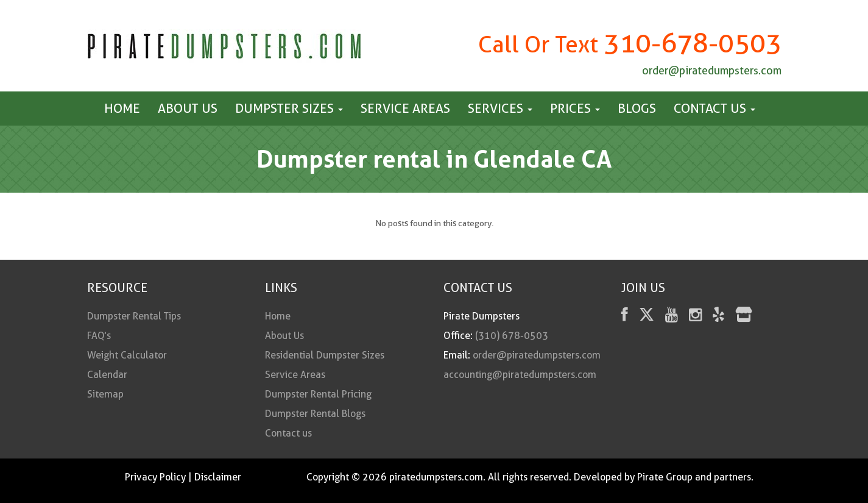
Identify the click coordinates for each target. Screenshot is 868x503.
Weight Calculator (127, 355)
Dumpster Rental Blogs (315, 414)
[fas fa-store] (744, 317)
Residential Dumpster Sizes (325, 355)
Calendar (107, 375)
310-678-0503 (693, 43)
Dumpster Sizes (289, 108)
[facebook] (625, 317)
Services (500, 108)
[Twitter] (647, 317)
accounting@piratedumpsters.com (520, 375)
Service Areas (405, 108)
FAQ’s (99, 336)
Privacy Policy (155, 477)
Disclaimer (218, 477)
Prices (575, 108)
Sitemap (105, 394)
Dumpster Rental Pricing (318, 394)
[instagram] (695, 317)
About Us (188, 108)
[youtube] (672, 317)
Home (122, 108)
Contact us (715, 108)
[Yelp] (718, 317)
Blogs (637, 108)
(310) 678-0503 (512, 336)
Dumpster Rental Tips (134, 316)
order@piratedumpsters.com (712, 70)
